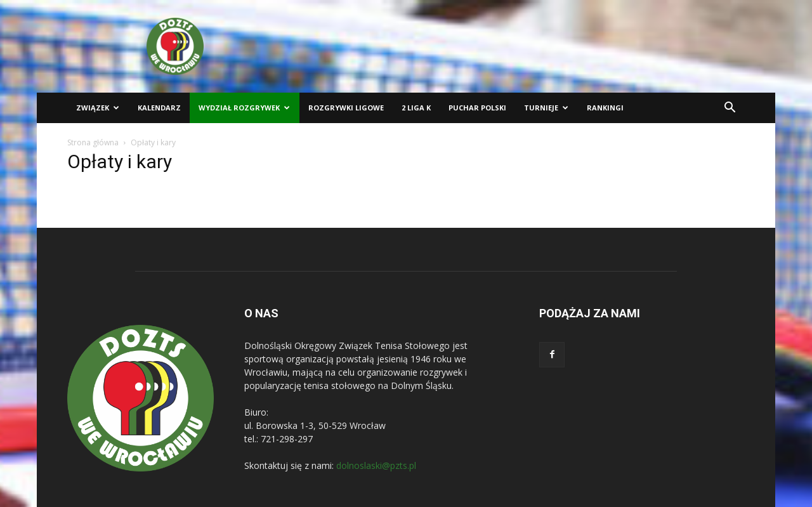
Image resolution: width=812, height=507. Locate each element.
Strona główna (93, 142)
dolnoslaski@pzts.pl (376, 465)
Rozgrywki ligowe (346, 108)
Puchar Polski (477, 108)
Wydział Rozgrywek (244, 108)
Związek (98, 108)
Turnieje (546, 108)
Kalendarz (159, 108)
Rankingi (605, 108)
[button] (730, 109)
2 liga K (416, 108)
